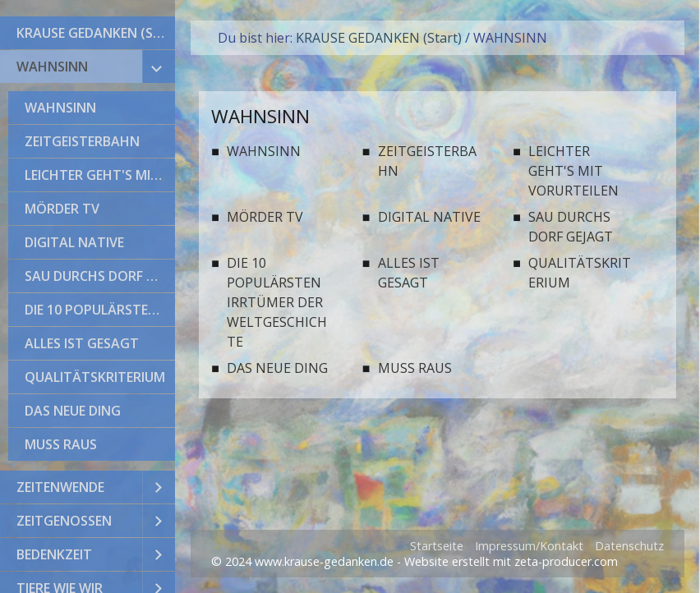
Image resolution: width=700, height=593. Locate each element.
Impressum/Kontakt (529, 546)
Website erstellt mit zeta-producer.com (511, 561)
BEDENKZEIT (54, 554)
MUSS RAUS (61, 444)
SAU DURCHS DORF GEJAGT (100, 276)
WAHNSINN (52, 67)
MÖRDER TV (62, 209)
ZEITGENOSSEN (64, 521)
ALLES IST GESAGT (82, 343)
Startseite (437, 546)
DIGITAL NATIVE (74, 242)
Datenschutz (629, 546)
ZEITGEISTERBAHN (82, 141)
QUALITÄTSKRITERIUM (95, 377)
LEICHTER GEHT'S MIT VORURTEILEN (100, 175)
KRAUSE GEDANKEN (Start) (96, 33)
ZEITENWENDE (60, 487)
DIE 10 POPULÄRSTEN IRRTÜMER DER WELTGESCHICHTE (100, 310)
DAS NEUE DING (73, 411)
